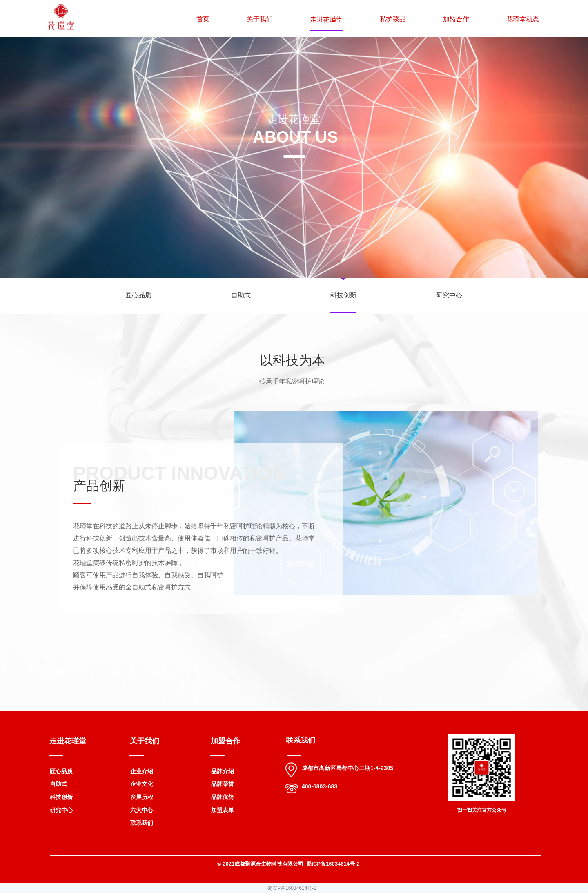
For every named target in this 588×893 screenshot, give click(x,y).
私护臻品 (393, 19)
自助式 (241, 295)
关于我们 (260, 19)
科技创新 (343, 295)
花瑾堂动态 (523, 19)
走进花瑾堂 (326, 19)
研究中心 (449, 295)
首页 (203, 19)
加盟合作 (456, 19)
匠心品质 (138, 295)
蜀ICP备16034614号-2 (292, 888)
